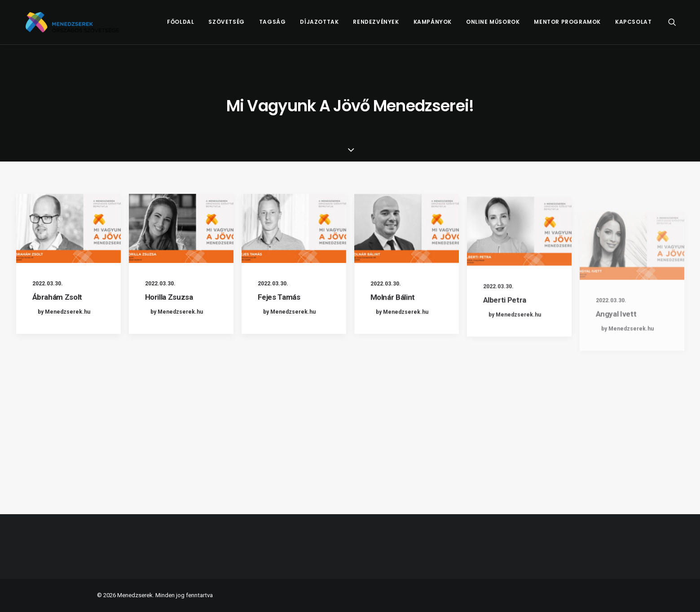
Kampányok (433, 25)
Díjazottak (319, 25)
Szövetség (226, 25)
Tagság (273, 25)
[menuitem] (181, 26)
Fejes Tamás (279, 297)
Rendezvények (376, 25)
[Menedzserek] (79, 26)
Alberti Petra (505, 327)
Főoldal (181, 25)
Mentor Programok (567, 25)
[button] (676, 26)
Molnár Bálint (393, 306)
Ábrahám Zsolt (57, 297)
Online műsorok (493, 25)
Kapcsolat (633, 25)
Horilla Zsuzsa (169, 297)
